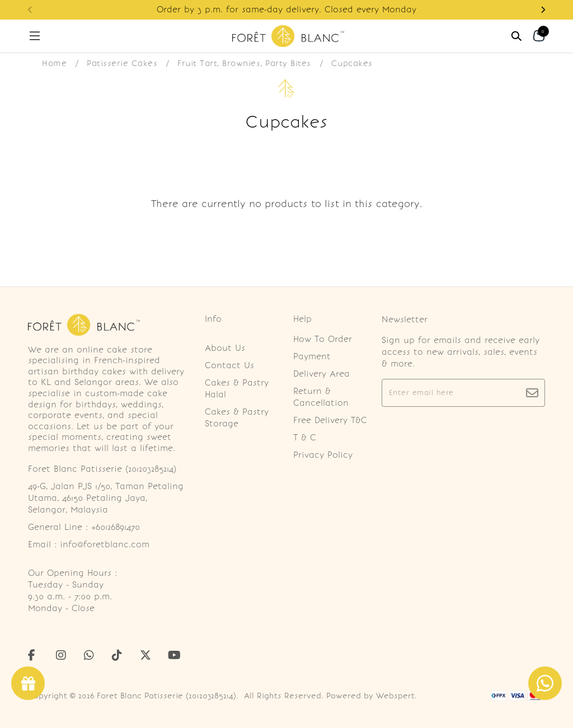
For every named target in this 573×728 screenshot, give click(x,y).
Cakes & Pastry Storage (237, 418)
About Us (225, 348)
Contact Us (229, 365)
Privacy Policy (323, 455)
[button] (543, 10)
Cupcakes (352, 63)
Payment (312, 356)
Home (54, 63)
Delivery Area (321, 374)
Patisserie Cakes (122, 63)
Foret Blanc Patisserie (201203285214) (166, 696)
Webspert (395, 696)
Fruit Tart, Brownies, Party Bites (244, 63)
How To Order (323, 339)
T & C (305, 438)
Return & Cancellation (321, 397)
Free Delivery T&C (330, 420)
